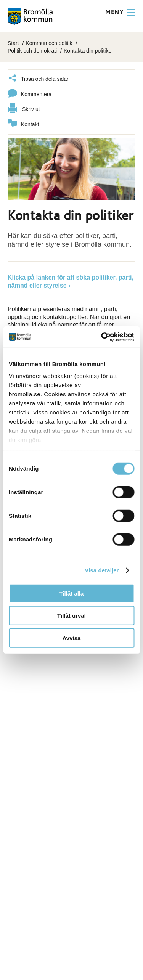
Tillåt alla (72, 593)
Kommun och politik (49, 43)
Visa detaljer (102, 570)
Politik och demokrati (32, 51)
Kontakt (23, 125)
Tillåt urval (71, 616)
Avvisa (72, 638)
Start (13, 43)
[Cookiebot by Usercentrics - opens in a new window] (102, 337)
